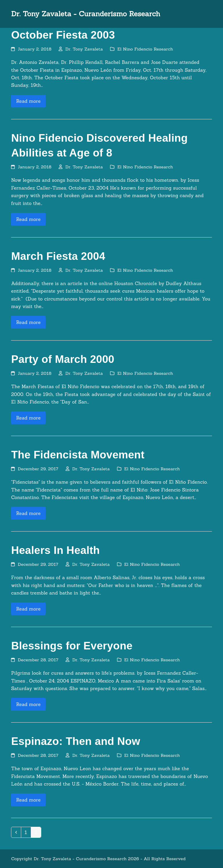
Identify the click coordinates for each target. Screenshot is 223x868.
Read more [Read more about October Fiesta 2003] (28, 101)
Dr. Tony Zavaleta (84, 49)
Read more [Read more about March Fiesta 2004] (28, 322)
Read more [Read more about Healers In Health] (28, 609)
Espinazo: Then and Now (75, 741)
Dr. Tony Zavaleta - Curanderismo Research (86, 14)
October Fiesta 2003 (63, 35)
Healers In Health (55, 550)
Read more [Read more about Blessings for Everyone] (28, 704)
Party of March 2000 (63, 359)
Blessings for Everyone (72, 646)
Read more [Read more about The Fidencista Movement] (28, 513)
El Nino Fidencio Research (145, 49)
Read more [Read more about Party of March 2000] (28, 418)
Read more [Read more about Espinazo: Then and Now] (28, 800)
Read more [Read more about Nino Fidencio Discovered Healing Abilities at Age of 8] (28, 219)
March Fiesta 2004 (58, 256)
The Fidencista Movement (78, 455)
